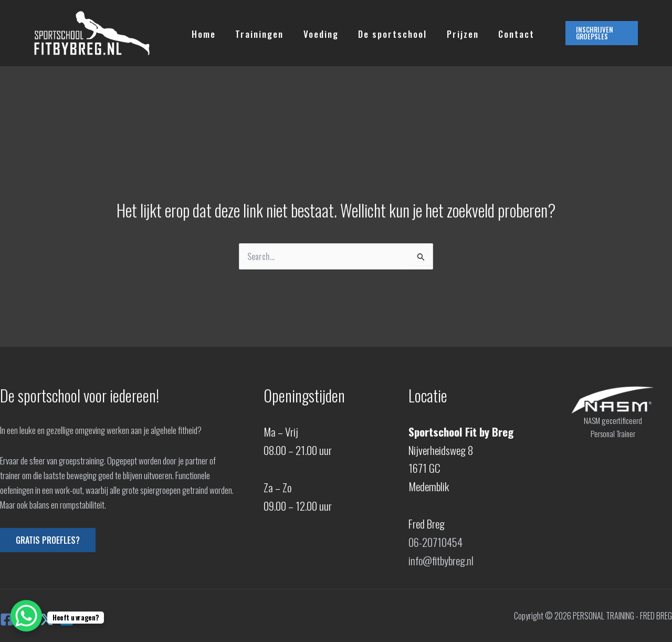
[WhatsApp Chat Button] (26, 616)
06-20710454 (435, 542)
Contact (506, 33)
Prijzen (454, 33)
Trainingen (257, 33)
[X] (47, 619)
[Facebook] (7, 619)
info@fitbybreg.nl (441, 560)
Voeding (316, 33)
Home (203, 33)
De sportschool (386, 33)
